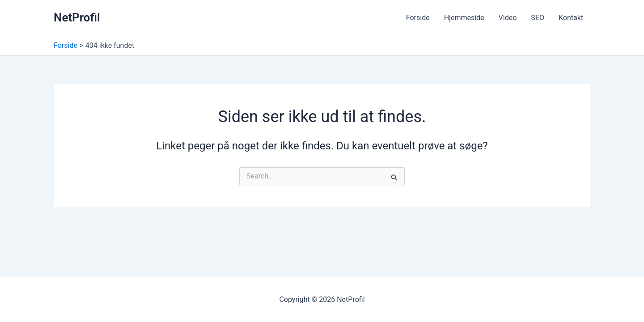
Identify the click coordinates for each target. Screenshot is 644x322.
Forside (418, 18)
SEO (538, 18)
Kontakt (571, 18)
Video (508, 18)
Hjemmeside (464, 18)
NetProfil (77, 17)
